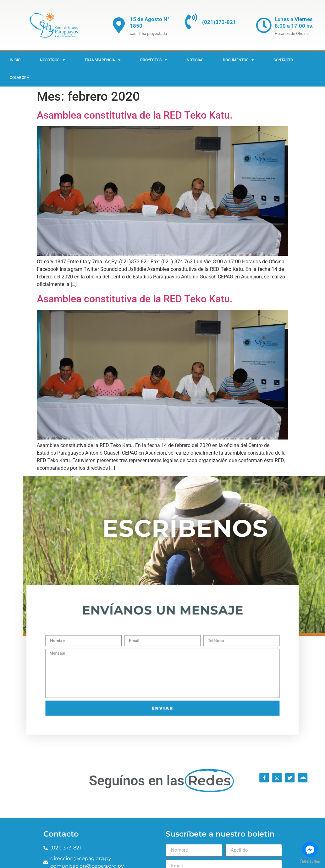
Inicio (15, 60)
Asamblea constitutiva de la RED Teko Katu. (135, 115)
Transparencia (103, 60)
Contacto (283, 60)
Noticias (195, 60)
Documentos (238, 60)
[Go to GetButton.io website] (310, 862)
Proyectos (154, 60)
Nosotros (52, 60)
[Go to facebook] (310, 849)
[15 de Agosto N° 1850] (119, 25)
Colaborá (19, 78)
